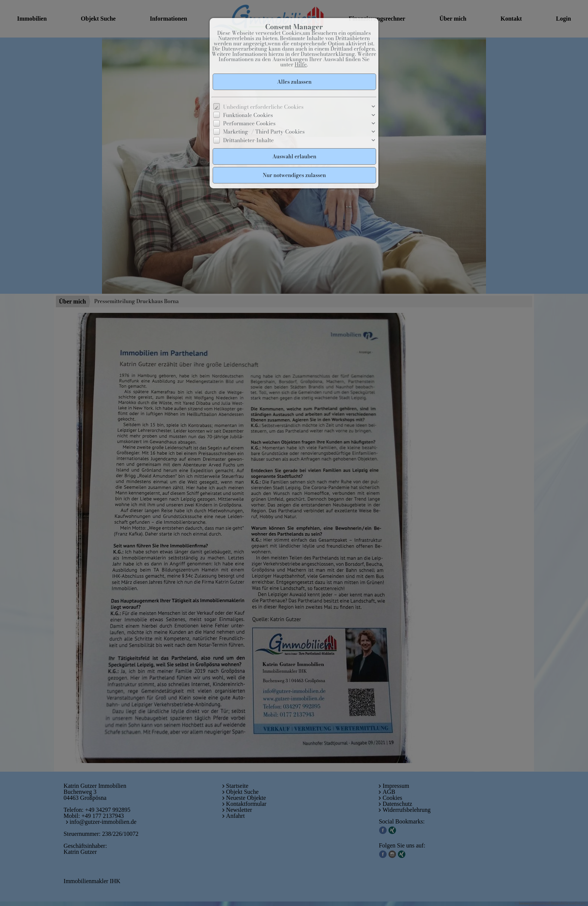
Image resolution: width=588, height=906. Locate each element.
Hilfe (301, 65)
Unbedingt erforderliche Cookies (263, 107)
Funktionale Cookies (248, 115)
